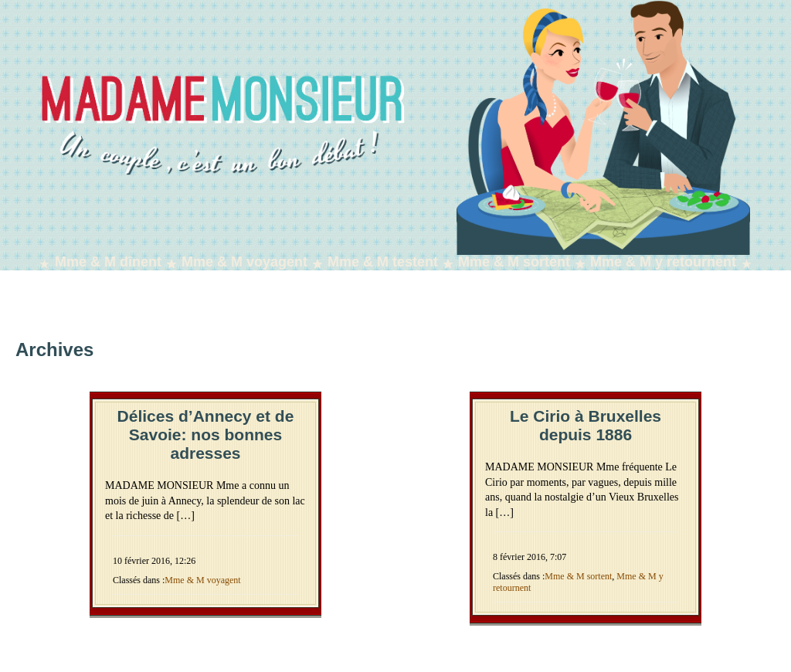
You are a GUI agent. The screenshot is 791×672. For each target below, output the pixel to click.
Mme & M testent (383, 262)
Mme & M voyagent (244, 262)
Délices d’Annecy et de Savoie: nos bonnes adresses (206, 434)
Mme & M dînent (108, 262)
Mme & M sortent (514, 262)
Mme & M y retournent (663, 262)
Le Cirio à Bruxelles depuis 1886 (586, 425)
